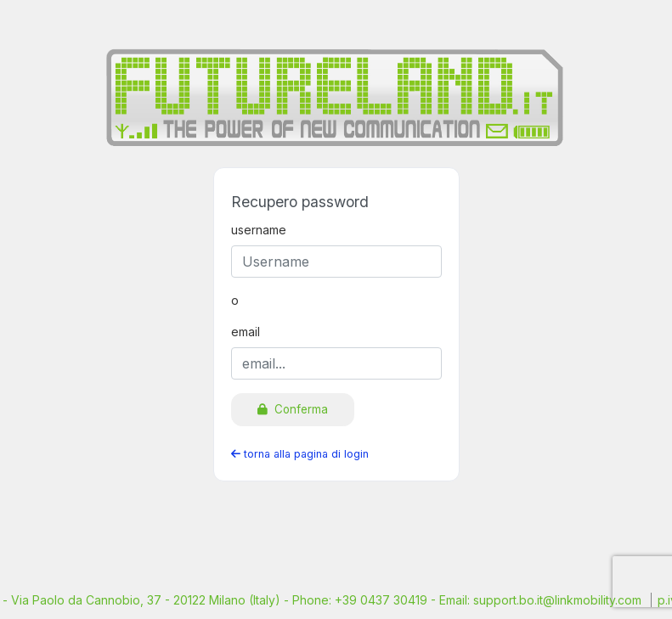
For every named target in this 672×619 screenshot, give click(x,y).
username (259, 230)
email (246, 332)
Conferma (293, 409)
